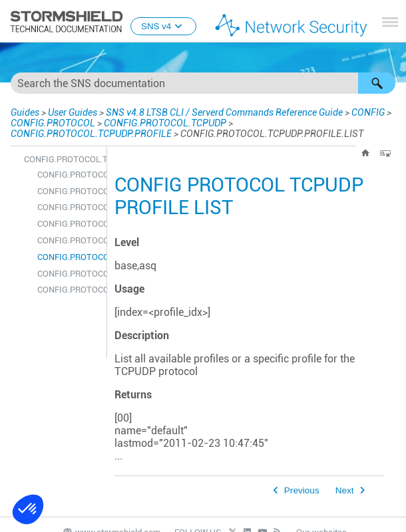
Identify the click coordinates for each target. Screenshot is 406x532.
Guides (25, 112)
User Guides (73, 112)
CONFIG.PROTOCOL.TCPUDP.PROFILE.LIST (69, 257)
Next (345, 490)
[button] (377, 83)
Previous (302, 490)
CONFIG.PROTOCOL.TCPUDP (165, 123)
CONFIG (368, 112)
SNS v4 (163, 26)
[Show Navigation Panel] (390, 22)
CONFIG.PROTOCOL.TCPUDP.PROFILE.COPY (69, 207)
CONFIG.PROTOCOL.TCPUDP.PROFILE (91, 134)
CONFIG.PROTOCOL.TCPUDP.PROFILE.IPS (69, 240)
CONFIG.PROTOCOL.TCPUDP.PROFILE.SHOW (69, 274)
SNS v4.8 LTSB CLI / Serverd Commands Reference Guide (224, 112)
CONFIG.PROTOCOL (53, 123)
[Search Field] (203, 83)
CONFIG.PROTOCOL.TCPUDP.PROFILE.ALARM (69, 175)
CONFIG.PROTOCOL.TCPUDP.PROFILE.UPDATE (69, 290)
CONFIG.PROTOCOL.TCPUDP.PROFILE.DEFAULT (69, 224)
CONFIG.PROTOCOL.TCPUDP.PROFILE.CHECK (69, 191)
